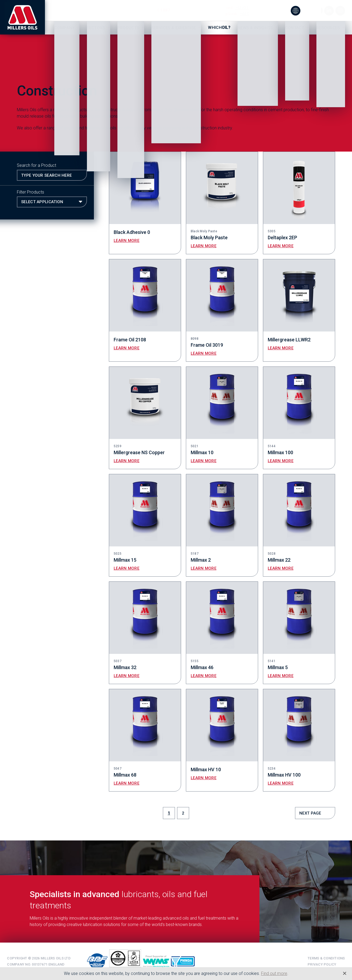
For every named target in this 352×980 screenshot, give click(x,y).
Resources (328, 28)
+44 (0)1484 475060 (256, 14)
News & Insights (255, 28)
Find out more (274, 973)
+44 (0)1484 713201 (251, 8)
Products (128, 28)
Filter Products (30, 192)
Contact (295, 28)
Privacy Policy (322, 964)
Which (219, 28)
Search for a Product (37, 165)
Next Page (310, 813)
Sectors (96, 28)
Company (64, 28)
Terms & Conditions (326, 958)
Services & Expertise (174, 28)
